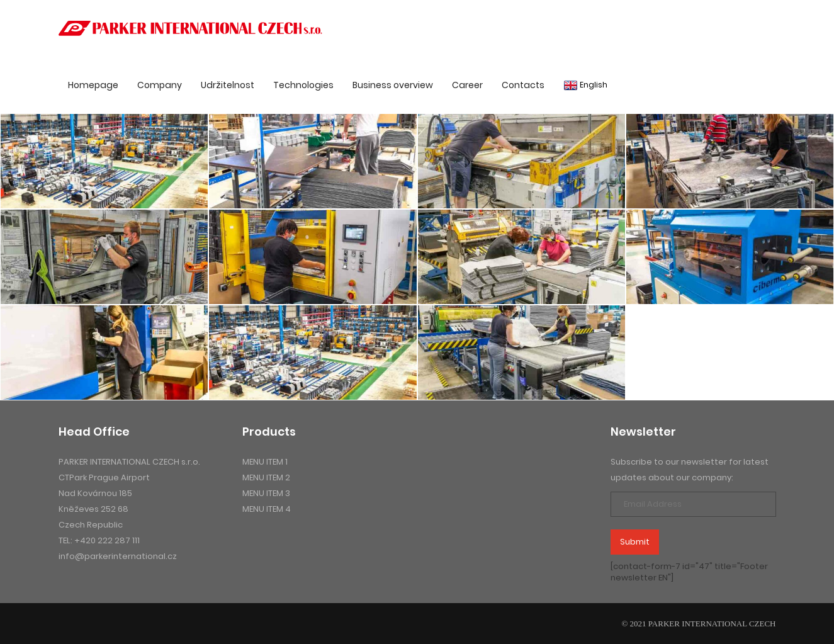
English (585, 85)
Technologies (303, 85)
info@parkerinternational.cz (118, 556)
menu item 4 (267, 509)
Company (160, 85)
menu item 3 (266, 493)
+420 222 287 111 (107, 540)
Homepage (93, 85)
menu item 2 (266, 477)
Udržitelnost (228, 85)
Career (467, 85)
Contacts (523, 85)
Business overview (393, 85)
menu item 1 (265, 462)
